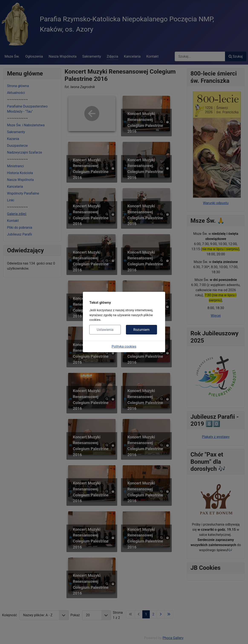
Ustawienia (105, 330)
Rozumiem (141, 330)
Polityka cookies (124, 347)
